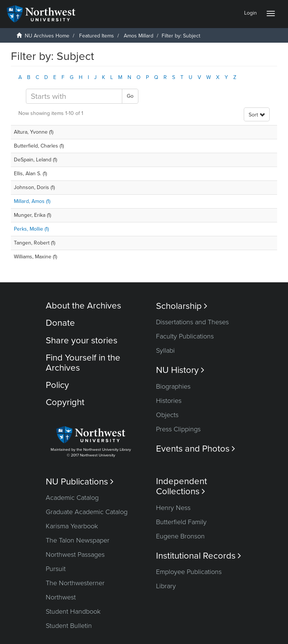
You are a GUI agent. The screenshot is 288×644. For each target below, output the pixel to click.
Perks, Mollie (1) (31, 229)
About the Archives (83, 306)
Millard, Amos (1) (32, 201)
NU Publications (80, 482)
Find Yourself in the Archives (83, 363)
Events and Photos (196, 449)
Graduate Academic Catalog (87, 512)
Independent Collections (181, 486)
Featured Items (97, 36)
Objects (167, 415)
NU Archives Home (47, 36)
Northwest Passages (75, 555)
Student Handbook (73, 611)
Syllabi (165, 350)
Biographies (173, 386)
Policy (57, 385)
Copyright (65, 402)
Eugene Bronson (180, 536)
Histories (169, 401)
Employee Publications (189, 572)
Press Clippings (178, 429)
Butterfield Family (181, 522)
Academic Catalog (72, 498)
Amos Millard (139, 36)
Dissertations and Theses (192, 322)
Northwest (61, 597)
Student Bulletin (69, 626)
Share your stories (82, 341)
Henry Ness (173, 508)
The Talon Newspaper (78, 540)
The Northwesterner (75, 583)
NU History (180, 370)
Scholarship (182, 306)
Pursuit (56, 569)
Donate (60, 323)
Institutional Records (199, 556)
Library (166, 586)
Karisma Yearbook (72, 526)
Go (130, 96)
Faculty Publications (185, 336)
